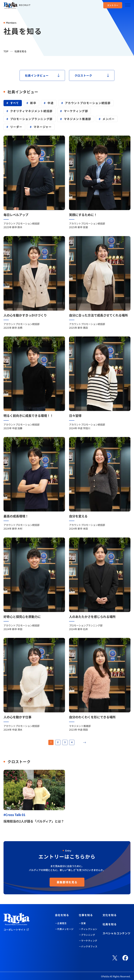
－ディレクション (88, 929)
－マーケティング (88, 941)
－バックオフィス (88, 946)
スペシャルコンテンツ (117, 933)
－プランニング (87, 935)
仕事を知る (86, 915)
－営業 (82, 923)
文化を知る (110, 915)
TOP (6, 51)
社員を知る (110, 924)
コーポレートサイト (15, 930)
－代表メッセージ (64, 929)
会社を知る (62, 915)
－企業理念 (61, 923)
